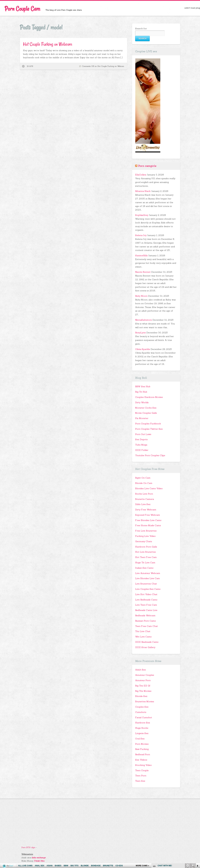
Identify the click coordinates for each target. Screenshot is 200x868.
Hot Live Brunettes (145, 552)
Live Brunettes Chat (146, 584)
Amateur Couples (145, 675)
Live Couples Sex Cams (148, 589)
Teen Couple (142, 770)
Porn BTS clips (28, 847)
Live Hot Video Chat (146, 594)
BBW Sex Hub (143, 386)
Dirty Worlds (142, 402)
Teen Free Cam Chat (146, 626)
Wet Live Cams (143, 637)
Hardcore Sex (143, 723)
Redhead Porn (143, 754)
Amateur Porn (143, 680)
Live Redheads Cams (146, 600)
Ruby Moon (141, 296)
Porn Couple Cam (22, 9)
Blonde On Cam (144, 483)
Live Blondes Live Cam (147, 578)
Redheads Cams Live (146, 610)
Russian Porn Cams (145, 621)
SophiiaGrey (142, 215)
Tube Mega (141, 445)
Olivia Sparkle (143, 349)
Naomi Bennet (143, 272)
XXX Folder (142, 450)
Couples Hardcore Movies (149, 397)
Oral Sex (140, 739)
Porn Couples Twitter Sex (149, 429)
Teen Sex (140, 781)
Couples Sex (142, 707)
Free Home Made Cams (148, 525)
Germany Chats (144, 541)
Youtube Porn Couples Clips (150, 455)
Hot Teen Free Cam (146, 557)
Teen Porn (141, 776)
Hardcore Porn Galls (146, 547)
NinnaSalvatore (144, 320)
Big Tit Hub (141, 392)
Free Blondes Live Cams (148, 520)
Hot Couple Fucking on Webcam (48, 44)
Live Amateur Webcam (148, 573)
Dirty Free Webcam (146, 510)
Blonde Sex (141, 696)
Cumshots (141, 712)
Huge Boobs (142, 728)
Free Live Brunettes (146, 531)
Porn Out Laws (143, 434)
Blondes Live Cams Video (149, 488)
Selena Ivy (141, 235)
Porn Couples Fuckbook (148, 424)
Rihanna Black (143, 191)
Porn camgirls (147, 166)
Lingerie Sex (142, 733)
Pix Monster (142, 418)
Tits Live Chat (143, 631)
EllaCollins (141, 175)
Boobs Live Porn (144, 494)
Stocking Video (143, 765)
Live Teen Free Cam (146, 605)
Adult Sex (140, 670)
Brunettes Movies (145, 701)
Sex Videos (141, 760)
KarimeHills (141, 255)
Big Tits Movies (143, 691)
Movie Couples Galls (146, 413)
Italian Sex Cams (144, 568)
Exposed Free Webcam (148, 515)
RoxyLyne (140, 333)
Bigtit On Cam (143, 478)
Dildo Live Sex (143, 504)
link (197, 819)
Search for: (141, 29)
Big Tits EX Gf (143, 686)
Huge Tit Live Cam (145, 563)
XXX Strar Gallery (145, 647)
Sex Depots (141, 439)
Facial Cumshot (144, 717)
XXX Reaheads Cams (147, 642)
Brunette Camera (145, 499)
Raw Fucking (142, 749)
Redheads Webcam (145, 615)
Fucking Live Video (145, 536)
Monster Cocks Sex (146, 408)
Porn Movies (142, 744)
